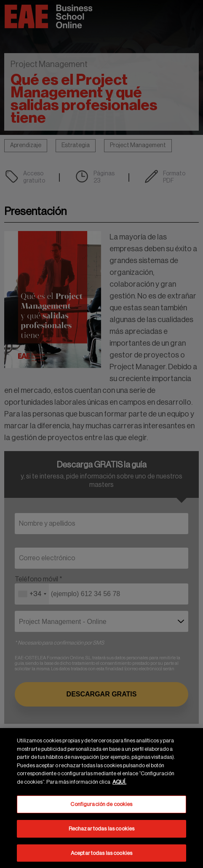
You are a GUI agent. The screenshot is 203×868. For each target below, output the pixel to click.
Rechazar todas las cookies (101, 830)
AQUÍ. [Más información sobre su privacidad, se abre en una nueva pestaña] (119, 783)
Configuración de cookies (101, 806)
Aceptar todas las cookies (101, 855)
